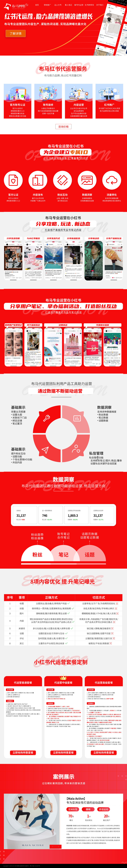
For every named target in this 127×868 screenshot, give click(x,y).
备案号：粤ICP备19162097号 (33, 866)
